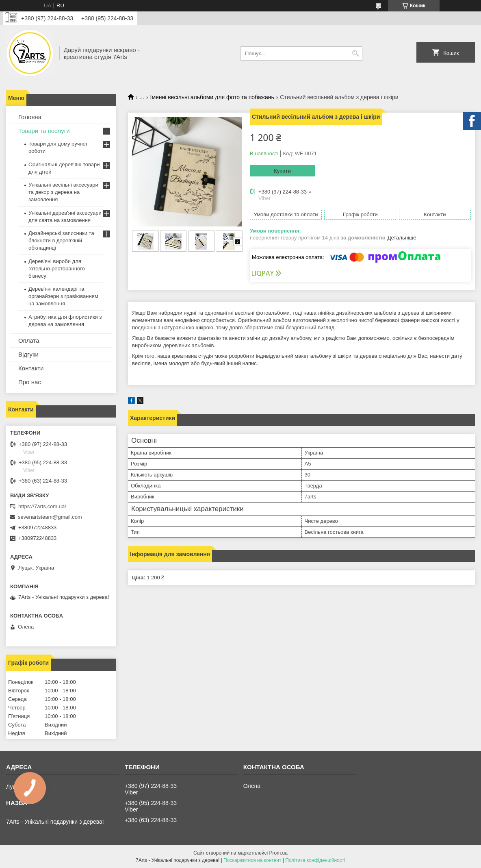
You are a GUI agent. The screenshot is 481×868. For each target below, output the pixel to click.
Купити (282, 171)
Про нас (30, 382)
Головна (30, 117)
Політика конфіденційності (315, 860)
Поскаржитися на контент (252, 860)
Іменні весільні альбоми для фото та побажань (212, 97)
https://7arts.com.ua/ (42, 506)
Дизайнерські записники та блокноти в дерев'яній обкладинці (61, 240)
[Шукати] (355, 53)
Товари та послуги (44, 131)
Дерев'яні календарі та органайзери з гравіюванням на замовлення (63, 296)
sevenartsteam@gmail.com (50, 517)
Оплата (29, 340)
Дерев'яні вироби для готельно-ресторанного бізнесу (57, 269)
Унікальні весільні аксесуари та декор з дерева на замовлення (63, 192)
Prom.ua (278, 853)
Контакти (31, 368)
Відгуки (28, 354)
